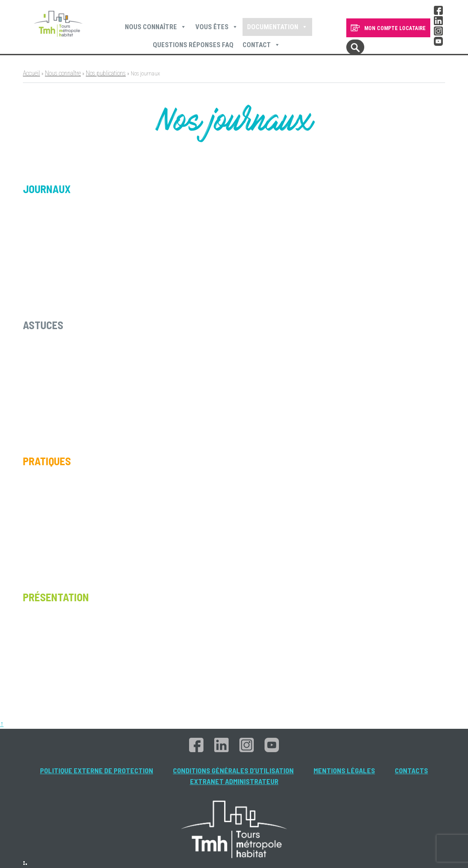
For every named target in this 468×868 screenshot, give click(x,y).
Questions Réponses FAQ (193, 45)
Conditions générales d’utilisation (233, 770)
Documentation (277, 27)
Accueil (31, 73)
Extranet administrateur (234, 781)
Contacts (411, 770)
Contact (261, 45)
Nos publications (106, 73)
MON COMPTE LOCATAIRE (395, 28)
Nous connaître (156, 27)
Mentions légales (344, 770)
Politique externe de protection (97, 770)
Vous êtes (217, 27)
